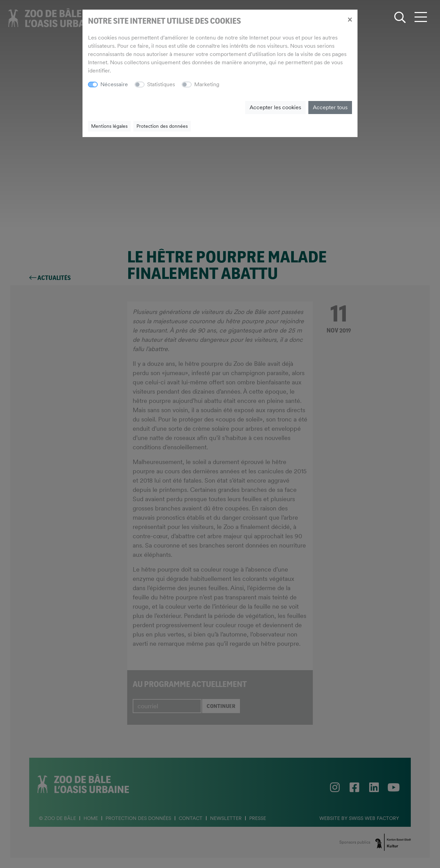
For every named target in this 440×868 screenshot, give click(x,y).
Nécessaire (114, 84)
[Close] (350, 19)
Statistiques (161, 84)
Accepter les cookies (275, 107)
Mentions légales (109, 126)
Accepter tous (330, 107)
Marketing (207, 84)
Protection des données (162, 126)
